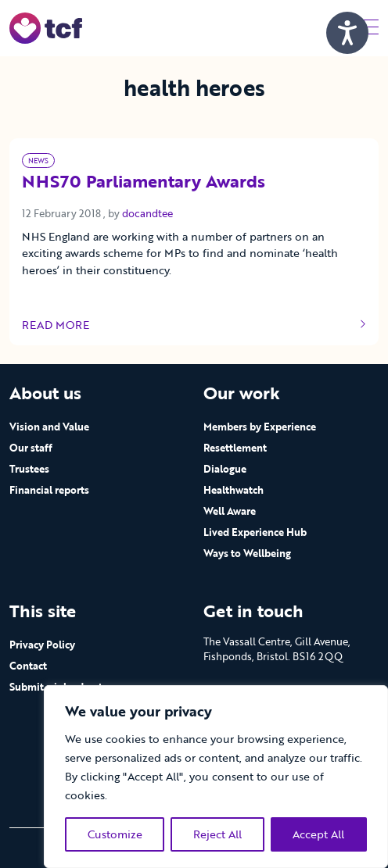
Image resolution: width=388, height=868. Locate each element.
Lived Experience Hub (255, 532)
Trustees (29, 469)
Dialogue (225, 469)
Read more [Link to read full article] (194, 325)
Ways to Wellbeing (247, 553)
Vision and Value (49, 427)
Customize (115, 834)
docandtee (147, 213)
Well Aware (230, 511)
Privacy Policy (42, 645)
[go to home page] (46, 27)
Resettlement (235, 448)
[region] (216, 777)
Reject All (217, 834)
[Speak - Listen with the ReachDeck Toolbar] (347, 33)
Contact (28, 666)
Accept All (318, 834)
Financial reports (49, 490)
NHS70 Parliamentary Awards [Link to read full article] (144, 182)
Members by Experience (260, 427)
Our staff (31, 448)
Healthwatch (234, 490)
